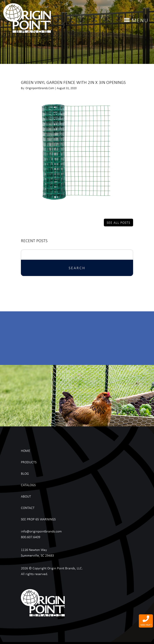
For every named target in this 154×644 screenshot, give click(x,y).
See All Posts (118, 222)
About (26, 496)
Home (26, 451)
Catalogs (28, 485)
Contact (28, 508)
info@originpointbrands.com (41, 531)
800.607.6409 (31, 537)
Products (29, 462)
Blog (25, 473)
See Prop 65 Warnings (38, 519)
